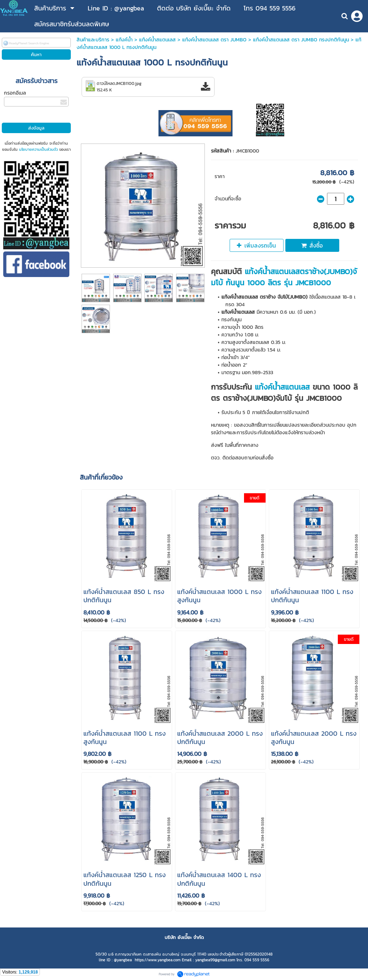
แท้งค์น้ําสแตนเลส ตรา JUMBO (214, 40)
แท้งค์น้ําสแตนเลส (157, 40)
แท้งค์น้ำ (124, 40)
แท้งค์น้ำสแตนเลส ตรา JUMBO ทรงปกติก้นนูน (301, 40)
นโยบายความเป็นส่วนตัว (38, 149)
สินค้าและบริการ (93, 40)
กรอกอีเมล (15, 93)
